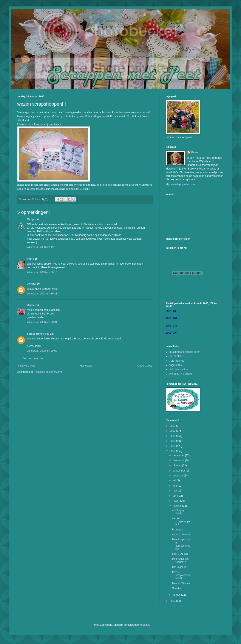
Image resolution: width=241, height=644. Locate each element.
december (179, 455)
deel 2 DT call (180, 554)
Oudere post (145, 366)
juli (175, 481)
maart (176, 501)
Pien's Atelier (176, 356)
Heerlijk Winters (181, 583)
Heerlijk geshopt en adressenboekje (181, 544)
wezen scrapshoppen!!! (181, 522)
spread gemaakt (181, 535)
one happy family (178, 512)
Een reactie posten (33, 358)
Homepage (86, 366)
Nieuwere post (27, 366)
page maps (175, 365)
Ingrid (30, 259)
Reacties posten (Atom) (48, 372)
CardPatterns (177, 361)
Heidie (31, 305)
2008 (173, 451)
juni (175, 486)
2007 (173, 601)
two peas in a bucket (181, 374)
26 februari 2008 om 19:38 (42, 294)
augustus (178, 476)
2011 (173, 436)
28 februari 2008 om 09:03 (42, 351)
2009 (173, 446)
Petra (195, 152)
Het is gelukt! (180, 567)
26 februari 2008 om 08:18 (42, 272)
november (179, 461)
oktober (177, 465)
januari (177, 595)
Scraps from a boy (38, 334)
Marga (31, 219)
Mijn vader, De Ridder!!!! (180, 560)
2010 (173, 441)
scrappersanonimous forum (185, 352)
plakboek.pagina (178, 370)
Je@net (32, 284)
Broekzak (178, 530)
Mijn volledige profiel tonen (181, 184)
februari (178, 506)
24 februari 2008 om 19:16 (42, 247)
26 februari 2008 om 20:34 (42, 322)
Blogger (145, 625)
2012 (173, 431)
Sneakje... (178, 588)
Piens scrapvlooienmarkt (181, 575)
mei (175, 491)
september (179, 471)
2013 (173, 426)
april (176, 496)
